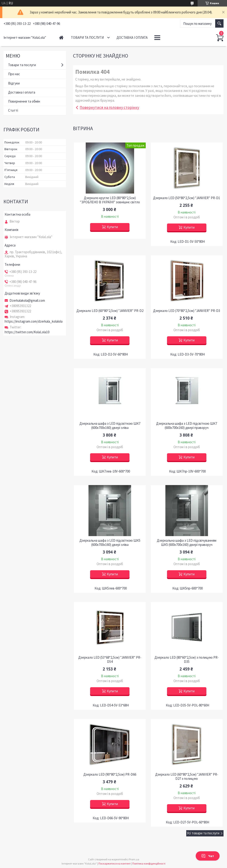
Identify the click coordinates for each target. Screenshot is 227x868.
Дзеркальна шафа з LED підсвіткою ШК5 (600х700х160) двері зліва (110, 543)
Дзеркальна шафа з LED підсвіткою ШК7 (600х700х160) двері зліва (110, 426)
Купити (112, 227)
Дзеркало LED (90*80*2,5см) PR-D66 (110, 774)
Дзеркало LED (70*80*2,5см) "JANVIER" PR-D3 (187, 311)
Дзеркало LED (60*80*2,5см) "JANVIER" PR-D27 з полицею (187, 777)
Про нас (14, 74)
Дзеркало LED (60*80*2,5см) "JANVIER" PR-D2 (110, 311)
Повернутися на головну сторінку (109, 107)
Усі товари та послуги (203, 833)
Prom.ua (134, 859)
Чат (208, 856)
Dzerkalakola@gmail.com (27, 301)
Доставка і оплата (132, 37)
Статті (13, 110)
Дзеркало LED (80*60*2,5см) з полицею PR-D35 (187, 660)
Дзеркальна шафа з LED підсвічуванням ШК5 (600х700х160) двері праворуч (187, 543)
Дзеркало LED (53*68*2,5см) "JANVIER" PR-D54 (110, 660)
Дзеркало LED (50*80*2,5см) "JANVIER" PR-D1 (187, 198)
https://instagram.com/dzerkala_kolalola (34, 321)
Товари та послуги (87, 37)
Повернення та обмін (24, 101)
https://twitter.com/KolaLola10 (27, 332)
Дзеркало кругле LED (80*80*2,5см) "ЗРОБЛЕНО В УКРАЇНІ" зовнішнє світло (110, 200)
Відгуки (14, 83)
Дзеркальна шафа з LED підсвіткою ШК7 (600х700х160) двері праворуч (187, 426)
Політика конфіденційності (149, 863)
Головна (61, 37)
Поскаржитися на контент (115, 863)
